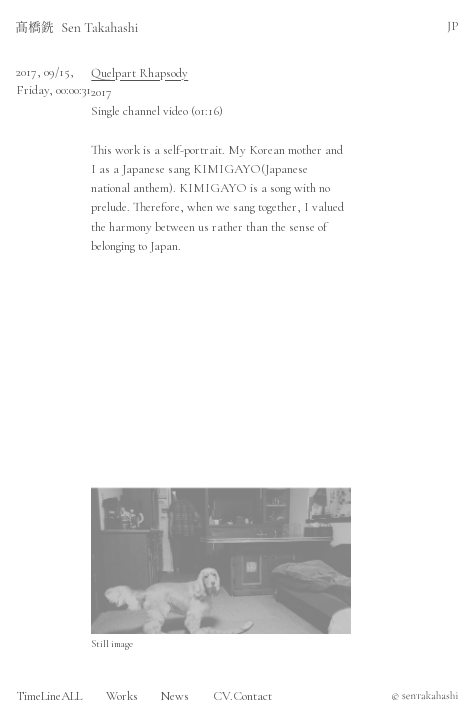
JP (452, 26)
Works (122, 696)
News (175, 696)
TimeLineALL (49, 696)
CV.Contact (242, 696)
